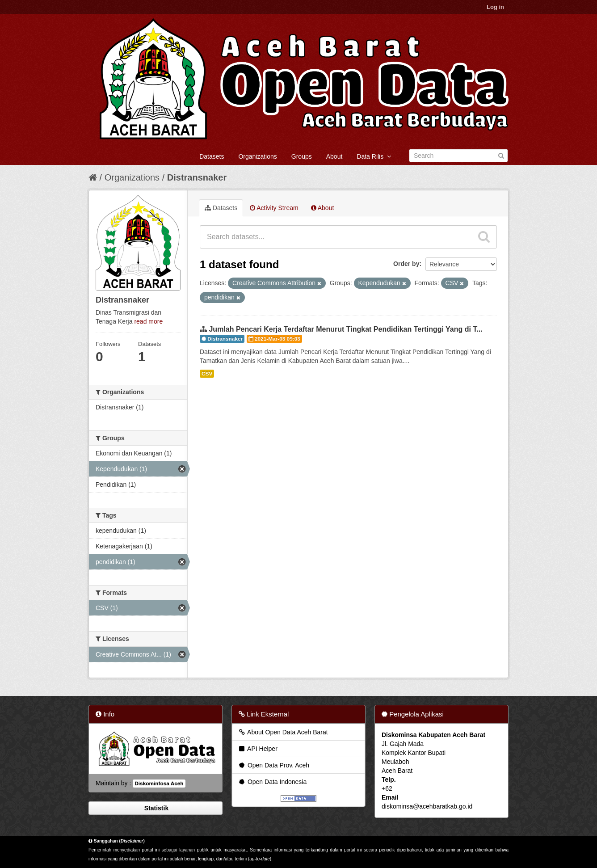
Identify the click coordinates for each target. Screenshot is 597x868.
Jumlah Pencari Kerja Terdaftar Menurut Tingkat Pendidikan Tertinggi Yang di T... (345, 329)
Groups (302, 156)
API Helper (258, 749)
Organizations (257, 156)
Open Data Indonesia (272, 782)
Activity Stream (274, 208)
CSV (207, 374)
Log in (495, 7)
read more (148, 321)
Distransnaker (197, 177)
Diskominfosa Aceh (159, 784)
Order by (406, 264)
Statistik (156, 808)
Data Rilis (374, 156)
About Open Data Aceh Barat (283, 732)
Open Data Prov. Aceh (273, 765)
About (334, 156)
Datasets (212, 156)
